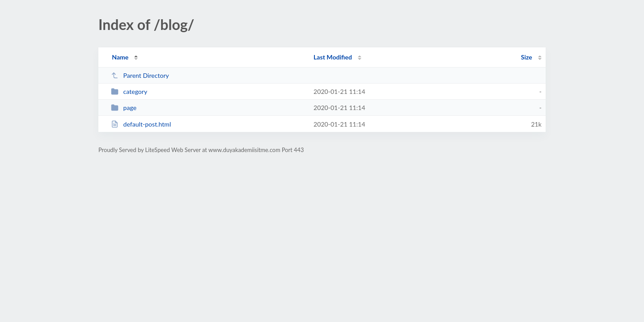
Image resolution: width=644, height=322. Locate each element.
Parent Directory (140, 75)
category (129, 91)
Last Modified (333, 57)
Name (120, 57)
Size (527, 57)
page (124, 108)
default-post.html (141, 124)
